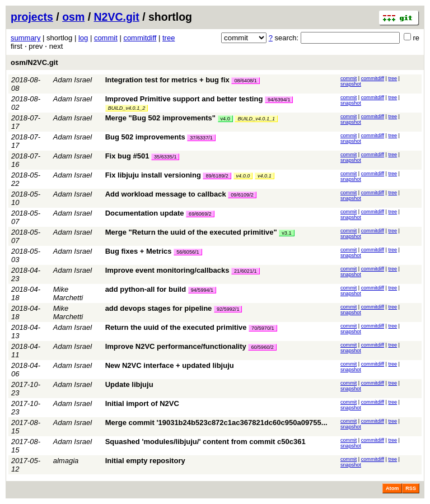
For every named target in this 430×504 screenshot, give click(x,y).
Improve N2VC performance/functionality (176, 346)
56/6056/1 (188, 252)
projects (32, 17)
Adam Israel (73, 80)
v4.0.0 (243, 176)
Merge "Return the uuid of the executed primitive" (191, 232)
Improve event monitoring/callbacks (167, 270)
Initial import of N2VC (142, 403)
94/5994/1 (202, 290)
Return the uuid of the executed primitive (176, 327)
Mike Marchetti (68, 293)
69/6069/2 (200, 214)
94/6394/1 (279, 100)
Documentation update (145, 213)
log (83, 38)
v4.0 (225, 119)
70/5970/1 (263, 328)
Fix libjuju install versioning (153, 175)
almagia (66, 461)
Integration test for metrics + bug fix (167, 80)
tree (169, 38)
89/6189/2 (217, 176)
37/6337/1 (201, 138)
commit (106, 38)
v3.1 (286, 233)
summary (25, 38)
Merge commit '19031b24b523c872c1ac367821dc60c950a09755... (216, 423)
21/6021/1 (245, 271)
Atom (392, 488)
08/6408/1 (245, 81)
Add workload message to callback (166, 194)
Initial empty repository (145, 461)
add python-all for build (146, 289)
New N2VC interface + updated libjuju (170, 365)
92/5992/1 (228, 309)
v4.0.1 (265, 176)
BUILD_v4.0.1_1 (256, 119)
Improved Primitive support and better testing (184, 99)
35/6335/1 (165, 157)
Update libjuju (129, 384)
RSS (411, 488)
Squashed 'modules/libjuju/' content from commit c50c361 (205, 442)
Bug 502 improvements (145, 137)
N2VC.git (117, 17)
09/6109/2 (242, 195)
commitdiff (140, 38)
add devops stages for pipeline (159, 308)
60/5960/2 (262, 347)
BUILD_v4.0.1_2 (127, 108)
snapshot (351, 84)
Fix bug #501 (127, 156)
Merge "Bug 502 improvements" (160, 118)
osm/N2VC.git (34, 62)
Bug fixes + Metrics (139, 251)
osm (73, 17)
